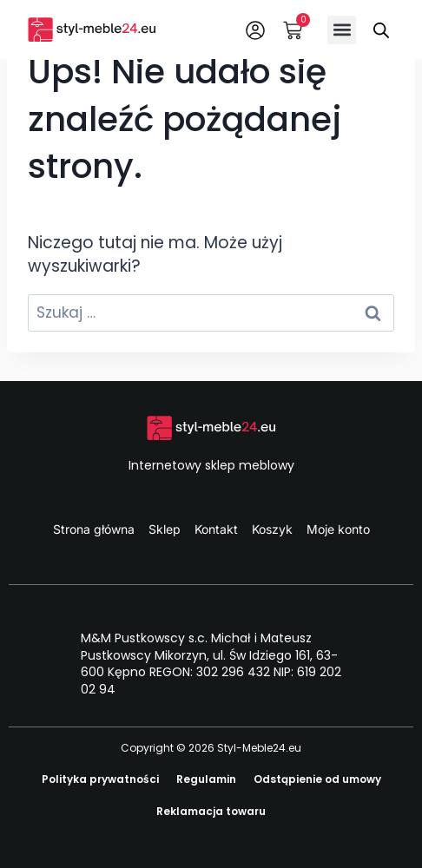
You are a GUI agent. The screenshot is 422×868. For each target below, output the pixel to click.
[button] (342, 30)
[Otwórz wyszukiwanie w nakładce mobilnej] (381, 30)
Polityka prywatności (100, 779)
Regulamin (206, 779)
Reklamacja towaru (211, 811)
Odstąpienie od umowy (317, 779)
